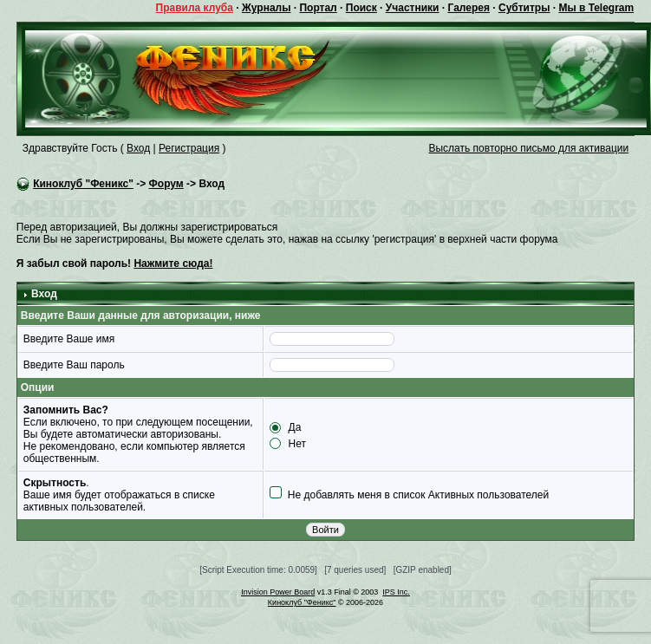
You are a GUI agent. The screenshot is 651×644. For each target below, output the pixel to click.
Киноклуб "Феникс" (83, 184)
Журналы (266, 8)
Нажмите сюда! (173, 263)
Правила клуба (195, 8)
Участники (413, 8)
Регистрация (189, 148)
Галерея (468, 8)
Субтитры (524, 8)
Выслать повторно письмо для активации (528, 148)
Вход (138, 148)
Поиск (361, 8)
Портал (318, 8)
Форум (166, 184)
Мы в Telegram (596, 8)
